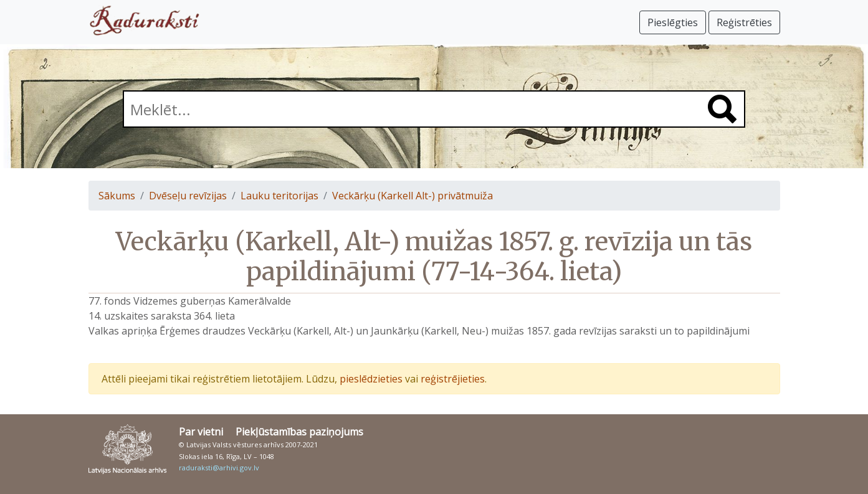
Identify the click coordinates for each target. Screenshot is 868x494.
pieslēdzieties (371, 379)
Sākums (117, 196)
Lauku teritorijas (279, 196)
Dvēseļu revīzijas (188, 196)
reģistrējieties (453, 379)
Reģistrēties (744, 22)
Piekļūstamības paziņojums (299, 432)
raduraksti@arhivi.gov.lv (219, 468)
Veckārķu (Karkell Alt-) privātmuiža (413, 196)
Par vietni (201, 432)
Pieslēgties (673, 22)
